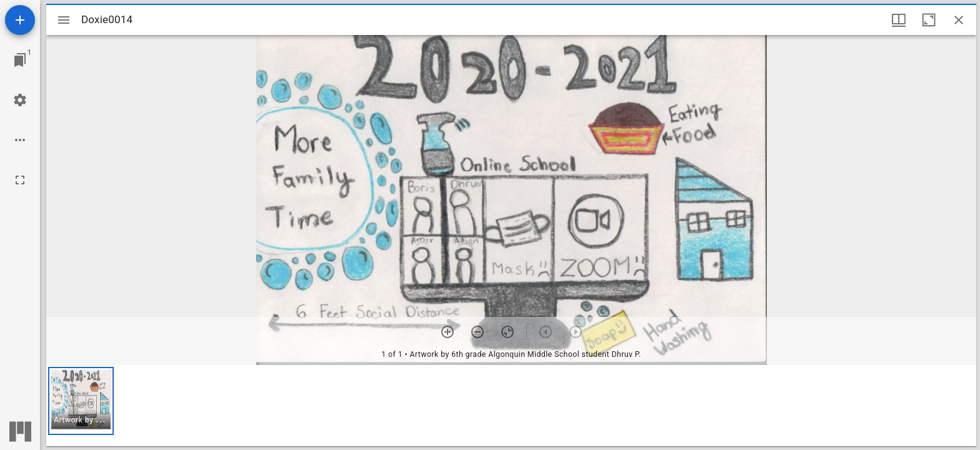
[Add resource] (20, 20)
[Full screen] (20, 180)
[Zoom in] (447, 332)
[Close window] (959, 20)
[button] (81, 401)
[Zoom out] (477, 332)
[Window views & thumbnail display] (899, 20)
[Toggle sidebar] (64, 20)
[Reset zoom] (507, 332)
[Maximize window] (929, 20)
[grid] (511, 406)
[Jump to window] (20, 60)
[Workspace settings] (20, 100)
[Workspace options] (20, 140)
